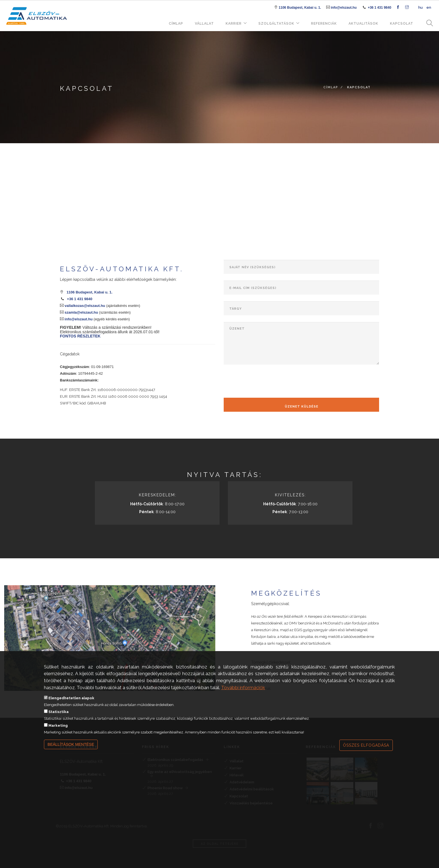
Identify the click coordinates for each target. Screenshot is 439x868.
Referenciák (324, 24)
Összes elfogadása (366, 745)
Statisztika (59, 712)
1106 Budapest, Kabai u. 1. (300, 8)
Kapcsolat (402, 24)
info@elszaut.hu (344, 8)
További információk (243, 688)
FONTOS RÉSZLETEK (80, 336)
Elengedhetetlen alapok (71, 698)
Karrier (234, 24)
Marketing (58, 725)
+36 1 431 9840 (380, 8)
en (429, 7)
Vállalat (204, 24)
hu (421, 7)
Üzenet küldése (302, 407)
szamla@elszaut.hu (81, 312)
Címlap (176, 24)
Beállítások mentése (71, 744)
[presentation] (266, 382)
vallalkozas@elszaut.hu (84, 306)
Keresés (428, 23)
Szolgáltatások (276, 24)
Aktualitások (363, 24)
